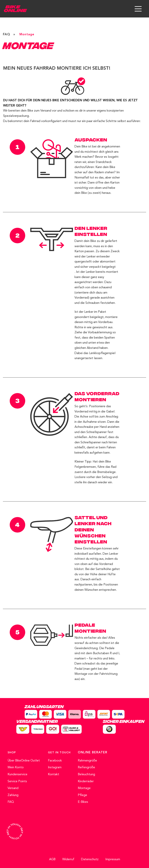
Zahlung (13, 795)
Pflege (82, 795)
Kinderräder (86, 781)
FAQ (7, 35)
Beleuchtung (86, 774)
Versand (13, 788)
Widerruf (68, 859)
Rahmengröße (87, 761)
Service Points (17, 781)
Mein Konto (16, 768)
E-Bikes (83, 802)
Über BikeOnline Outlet (24, 761)
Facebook (55, 761)
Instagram (55, 768)
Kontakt (54, 774)
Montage (84, 788)
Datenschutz (90, 859)
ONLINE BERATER (93, 753)
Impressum (113, 859)
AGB (52, 859)
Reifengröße (86, 768)
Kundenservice (17, 774)
